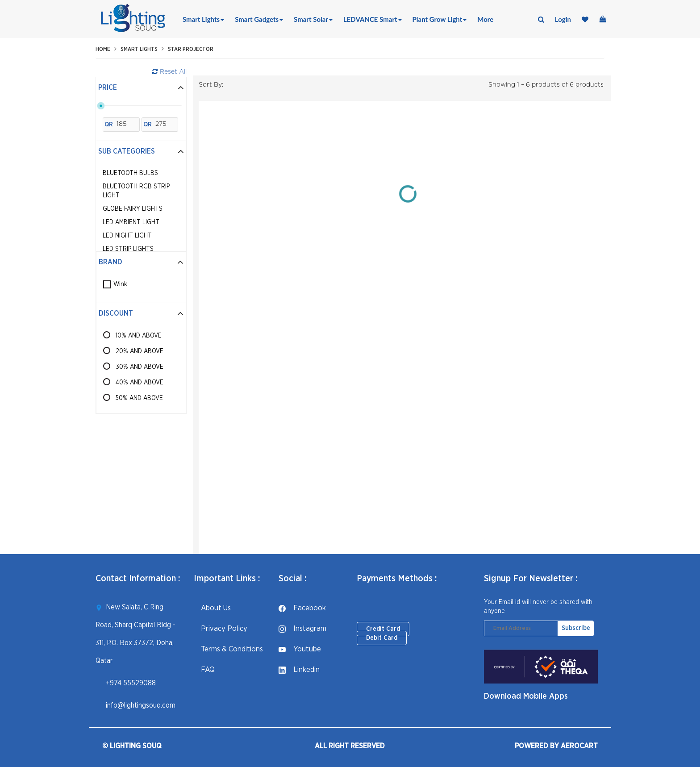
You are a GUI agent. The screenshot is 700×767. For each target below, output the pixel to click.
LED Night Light (127, 236)
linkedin (299, 669)
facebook (302, 608)
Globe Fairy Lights (133, 209)
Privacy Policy (221, 628)
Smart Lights (203, 19)
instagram (302, 628)
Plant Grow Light (440, 19)
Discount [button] (141, 313)
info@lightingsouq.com (141, 705)
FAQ (204, 669)
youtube (300, 649)
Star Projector (191, 49)
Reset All (169, 72)
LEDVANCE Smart (373, 19)
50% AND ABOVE (139, 398)
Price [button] (141, 88)
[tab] (141, 88)
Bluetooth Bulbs (130, 173)
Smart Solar (313, 19)
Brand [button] (141, 262)
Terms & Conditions (228, 649)
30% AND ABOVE (140, 367)
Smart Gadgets (259, 19)
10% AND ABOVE (139, 336)
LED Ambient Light (131, 222)
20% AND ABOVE (140, 351)
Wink (120, 284)
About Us (212, 608)
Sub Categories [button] (141, 151)
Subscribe (576, 628)
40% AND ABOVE (140, 383)
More (485, 19)
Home (103, 49)
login (563, 19)
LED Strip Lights (128, 249)
